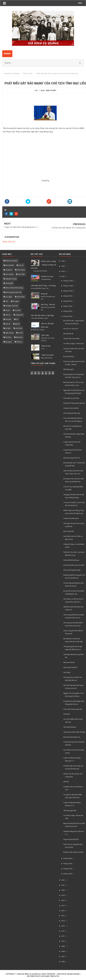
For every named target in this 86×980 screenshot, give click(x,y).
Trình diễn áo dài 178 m (71, 398)
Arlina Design (73, 974)
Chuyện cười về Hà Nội (71, 408)
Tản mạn (8, 319)
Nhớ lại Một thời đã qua (71, 560)
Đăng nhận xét (9, 242)
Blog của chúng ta (11, 261)
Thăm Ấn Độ (46, 346)
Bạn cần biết (9, 265)
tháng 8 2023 (68, 301)
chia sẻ (8, 324)
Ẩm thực (19, 342)
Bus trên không (69, 356)
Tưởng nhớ (19, 315)
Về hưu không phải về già (72, 570)
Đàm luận (19, 337)
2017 (63, 905)
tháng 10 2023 (68, 291)
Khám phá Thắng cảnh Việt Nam (74, 403)
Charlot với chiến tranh (71, 518)
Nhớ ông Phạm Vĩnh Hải (13, 292)
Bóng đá (44, 294)
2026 (63, 261)
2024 (63, 271)
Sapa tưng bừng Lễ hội (71, 839)
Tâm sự (8, 315)
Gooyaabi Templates (50, 976)
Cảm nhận (21, 274)
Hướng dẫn (9, 283)
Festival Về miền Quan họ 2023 (74, 565)
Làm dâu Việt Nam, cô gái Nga (42, 315)
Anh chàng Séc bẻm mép (72, 413)
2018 (63, 900)
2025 (63, 266)
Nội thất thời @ (68, 334)
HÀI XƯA (66, 782)
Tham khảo (21, 297)
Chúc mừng (9, 274)
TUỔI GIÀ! (67, 714)
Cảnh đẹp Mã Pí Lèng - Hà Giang (43, 285)
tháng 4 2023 (68, 858)
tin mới (20, 333)
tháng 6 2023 (68, 311)
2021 (63, 885)
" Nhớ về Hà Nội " (48, 355)
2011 (63, 936)
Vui (17, 319)
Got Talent (67, 672)
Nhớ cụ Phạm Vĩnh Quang (14, 288)
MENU (80, 3)
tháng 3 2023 (68, 864)
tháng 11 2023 (68, 286)
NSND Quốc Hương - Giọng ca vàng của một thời (43, 265)
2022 (63, 880)
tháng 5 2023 (68, 316)
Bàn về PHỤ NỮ (69, 531)
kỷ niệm (8, 328)
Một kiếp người (68, 369)
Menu (7, 54)
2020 (63, 890)
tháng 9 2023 (68, 296)
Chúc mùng (21, 270)
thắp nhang (9, 333)
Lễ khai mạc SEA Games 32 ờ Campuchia (68, 228)
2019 (63, 895)
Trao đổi (18, 310)
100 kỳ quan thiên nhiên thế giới (74, 732)
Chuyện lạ (9, 270)
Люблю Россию (47, 276)
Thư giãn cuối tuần (12, 306)
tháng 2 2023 (68, 869)
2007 (63, 956)
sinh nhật (19, 328)
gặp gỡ (17, 324)
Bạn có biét (51, 90)
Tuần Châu (45, 335)
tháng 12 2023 (68, 281)
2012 (63, 931)
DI (5, 210)
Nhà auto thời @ (69, 662)
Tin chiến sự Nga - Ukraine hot (74, 343)
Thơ (7, 301)
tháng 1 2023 (68, 874)
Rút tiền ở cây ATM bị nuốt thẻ (73, 852)
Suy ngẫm (9, 297)
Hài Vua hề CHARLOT (70, 667)
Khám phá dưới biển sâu (72, 737)
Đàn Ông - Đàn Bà (48, 304)
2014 (63, 921)
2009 (63, 946)
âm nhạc (8, 337)
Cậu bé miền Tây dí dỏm (71, 338)
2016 (63, 911)
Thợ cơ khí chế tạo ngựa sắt (73, 709)
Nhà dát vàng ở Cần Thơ (71, 458)
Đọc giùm (8, 342)
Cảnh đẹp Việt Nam (70, 727)
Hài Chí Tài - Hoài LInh (71, 329)
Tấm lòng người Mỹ (70, 810)
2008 (63, 951)
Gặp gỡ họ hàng (11, 279)
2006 (63, 962)
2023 (63, 276)
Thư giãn (16, 301)
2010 (63, 941)
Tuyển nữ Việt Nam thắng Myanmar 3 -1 (21, 227)
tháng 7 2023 (68, 306)
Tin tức (8, 310)
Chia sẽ (21, 265)
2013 (63, 926)
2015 (63, 916)
